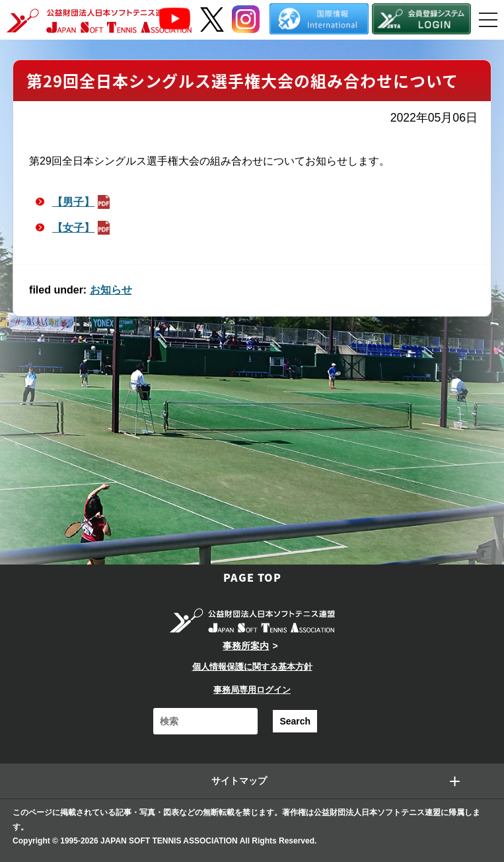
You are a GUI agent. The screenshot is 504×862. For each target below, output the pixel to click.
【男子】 (83, 202)
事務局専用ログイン (252, 690)
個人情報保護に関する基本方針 (252, 667)
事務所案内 (246, 646)
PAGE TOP (252, 577)
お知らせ (111, 290)
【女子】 (83, 228)
